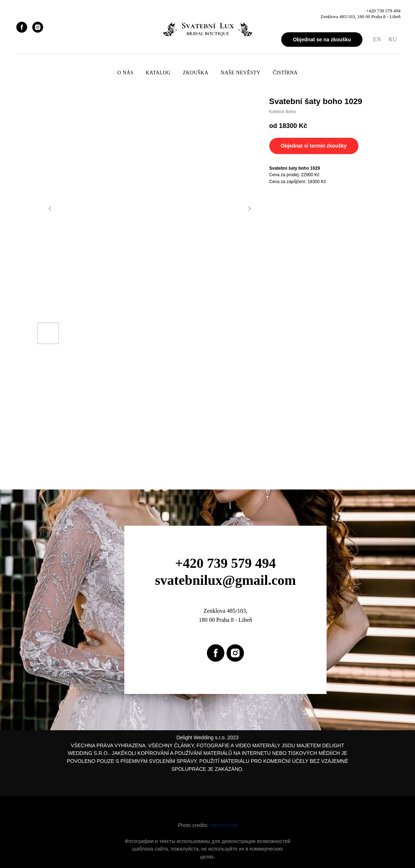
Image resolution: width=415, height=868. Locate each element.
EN (377, 39)
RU (393, 39)
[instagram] (38, 27)
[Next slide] (249, 208)
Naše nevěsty (241, 73)
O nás (125, 73)
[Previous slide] (50, 208)
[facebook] (22, 27)
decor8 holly (224, 825)
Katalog (158, 73)
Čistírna (285, 73)
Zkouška (195, 73)
